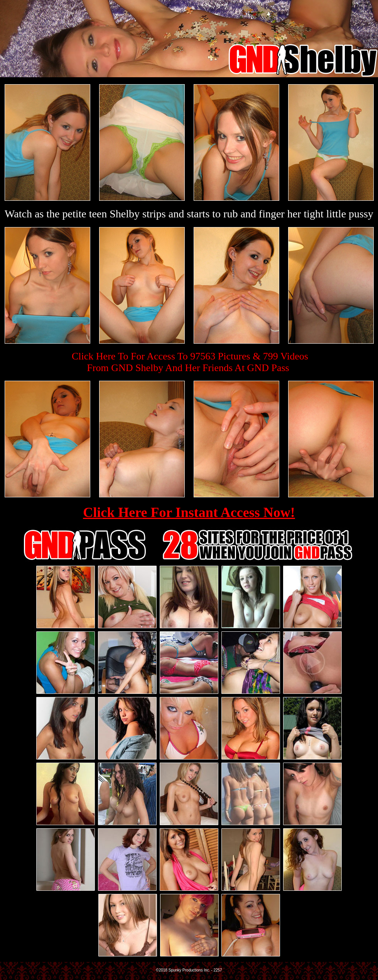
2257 (218, 970)
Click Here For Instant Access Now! (189, 512)
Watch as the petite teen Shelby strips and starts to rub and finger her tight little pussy (189, 214)
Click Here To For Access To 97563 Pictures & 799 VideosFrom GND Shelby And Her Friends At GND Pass (190, 362)
